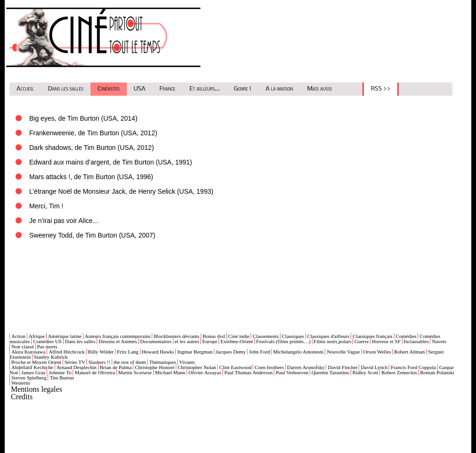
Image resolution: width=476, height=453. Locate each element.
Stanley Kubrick (51, 357)
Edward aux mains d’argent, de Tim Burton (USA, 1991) (111, 162)
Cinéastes (109, 89)
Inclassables (416, 341)
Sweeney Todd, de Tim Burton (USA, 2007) (92, 235)
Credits (22, 397)
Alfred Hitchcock (67, 352)
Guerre (362, 341)
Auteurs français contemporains (118, 336)
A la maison (279, 89)
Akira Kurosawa (28, 352)
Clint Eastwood (235, 367)
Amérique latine (65, 336)
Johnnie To (60, 372)
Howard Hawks (158, 352)
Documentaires (156, 341)
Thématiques (162, 362)
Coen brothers (269, 367)
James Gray (33, 372)
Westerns (21, 383)
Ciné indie (239, 336)
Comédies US (47, 341)
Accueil (25, 89)
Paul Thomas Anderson (248, 372)
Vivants (187, 362)
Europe (210, 341)
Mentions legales (37, 389)
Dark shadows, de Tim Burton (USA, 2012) (92, 148)
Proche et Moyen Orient (36, 362)
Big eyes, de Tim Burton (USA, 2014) (83, 118)
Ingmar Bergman (195, 352)
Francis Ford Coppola (413, 367)
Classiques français (373, 336)
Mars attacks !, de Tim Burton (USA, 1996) (91, 177)
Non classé (23, 346)
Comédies (406, 336)
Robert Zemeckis (399, 372)
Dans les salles (66, 89)
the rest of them (130, 362)
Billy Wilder (101, 352)
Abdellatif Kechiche (32, 367)
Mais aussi (320, 89)
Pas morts (47, 346)
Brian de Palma (116, 367)
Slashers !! (99, 362)
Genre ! (242, 89)
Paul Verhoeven (292, 372)
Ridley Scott (365, 372)
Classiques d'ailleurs (328, 336)
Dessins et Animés (118, 341)
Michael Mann (170, 372)
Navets (439, 341)
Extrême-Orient (237, 341)
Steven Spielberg (29, 378)
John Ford (259, 352)
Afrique (37, 336)
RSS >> (381, 89)
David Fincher (342, 367)
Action (18, 336)
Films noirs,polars (332, 341)
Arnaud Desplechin (77, 367)
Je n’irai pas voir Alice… (64, 221)
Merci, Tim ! (46, 206)
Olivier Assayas (205, 372)
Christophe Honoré (155, 367)
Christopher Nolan (197, 367)
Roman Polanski (437, 372)
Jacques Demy (231, 352)
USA (140, 89)
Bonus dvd (214, 336)
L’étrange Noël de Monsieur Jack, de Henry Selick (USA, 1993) (121, 191)
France (168, 89)
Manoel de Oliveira (95, 372)
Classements (266, 336)
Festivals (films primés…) (284, 341)
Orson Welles (377, 352)
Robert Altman (409, 352)
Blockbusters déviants (176, 336)
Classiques (293, 336)
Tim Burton (62, 378)
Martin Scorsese (135, 372)
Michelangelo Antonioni (298, 352)
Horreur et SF (386, 341)
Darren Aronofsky (306, 367)
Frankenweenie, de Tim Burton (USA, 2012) (93, 133)
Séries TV (75, 362)
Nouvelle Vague (343, 352)
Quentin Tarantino (330, 372)
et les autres (187, 341)
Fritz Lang (128, 352)
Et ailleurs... (205, 89)
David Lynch (374, 367)
